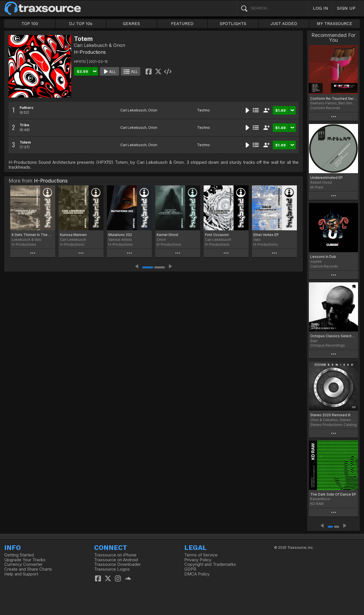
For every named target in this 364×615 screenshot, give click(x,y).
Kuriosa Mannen (73, 235)
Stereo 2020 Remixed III (330, 415)
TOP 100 (30, 24)
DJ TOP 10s (81, 24)
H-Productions (90, 52)
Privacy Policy (198, 560)
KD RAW (317, 504)
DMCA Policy (197, 574)
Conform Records (325, 108)
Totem (25, 142)
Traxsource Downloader (117, 564)
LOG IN (320, 8)
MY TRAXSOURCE (335, 24)
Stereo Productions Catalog (333, 425)
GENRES (131, 24)
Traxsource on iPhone (115, 555)
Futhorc (27, 108)
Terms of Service (201, 555)
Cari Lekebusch (133, 110)
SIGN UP (346, 8)
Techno (203, 110)
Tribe (24, 125)
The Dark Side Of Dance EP (333, 494)
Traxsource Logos (112, 569)
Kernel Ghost (167, 235)
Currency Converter (23, 564)
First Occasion (217, 235)
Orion (153, 110)
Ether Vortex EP (266, 235)
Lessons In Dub (323, 257)
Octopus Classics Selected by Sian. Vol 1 (333, 336)
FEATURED (182, 24)
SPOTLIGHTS (233, 24)
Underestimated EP (326, 178)
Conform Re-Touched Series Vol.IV (333, 99)
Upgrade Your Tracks (25, 560)
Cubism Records (324, 266)
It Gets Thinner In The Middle (33, 235)
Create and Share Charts (28, 569)
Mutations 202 (120, 235)
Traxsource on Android (116, 560)
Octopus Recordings (328, 345)
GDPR (190, 569)
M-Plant (317, 187)
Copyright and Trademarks (210, 564)
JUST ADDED (284, 24)
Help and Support (21, 574)
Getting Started (19, 555)
